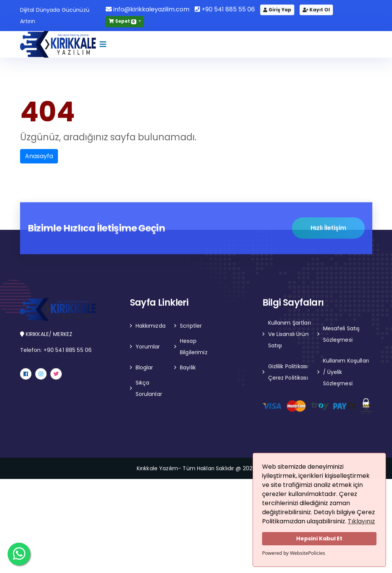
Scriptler (191, 326)
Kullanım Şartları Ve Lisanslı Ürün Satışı (290, 334)
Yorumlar (148, 347)
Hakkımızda (151, 326)
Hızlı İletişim (328, 228)
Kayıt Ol (316, 10)
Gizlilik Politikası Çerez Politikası (288, 372)
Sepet (123, 21)
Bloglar (144, 367)
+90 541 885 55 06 (225, 9)
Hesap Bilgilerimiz (194, 347)
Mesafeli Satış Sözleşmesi (341, 334)
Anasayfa (39, 156)
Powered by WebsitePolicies (294, 553)
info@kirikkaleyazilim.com (148, 9)
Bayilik (188, 367)
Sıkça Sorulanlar (149, 388)
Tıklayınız (361, 521)
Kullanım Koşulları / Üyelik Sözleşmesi (346, 372)
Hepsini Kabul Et (319, 538)
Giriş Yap (277, 10)
